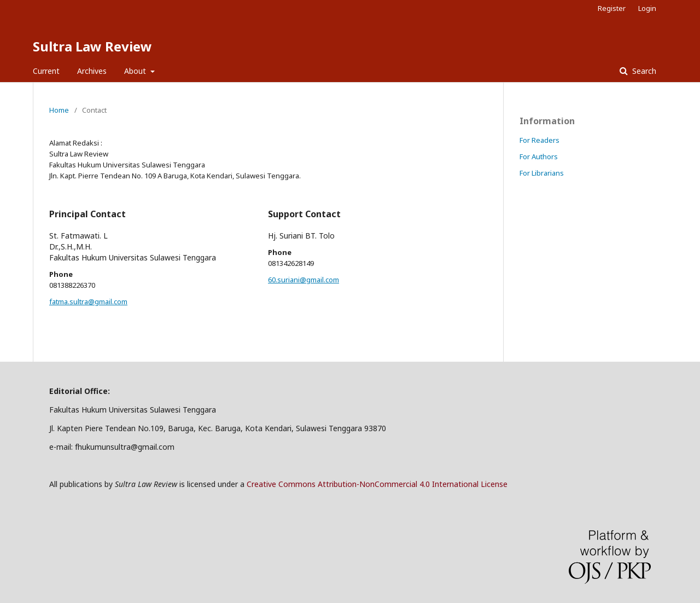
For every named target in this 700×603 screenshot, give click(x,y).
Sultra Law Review (92, 46)
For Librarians (542, 173)
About (136, 71)
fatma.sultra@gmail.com (88, 301)
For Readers (539, 140)
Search (643, 71)
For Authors (539, 156)
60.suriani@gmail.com (304, 280)
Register (612, 8)
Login (647, 8)
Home (59, 110)
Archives (92, 71)
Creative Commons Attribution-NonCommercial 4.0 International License (377, 484)
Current (46, 71)
